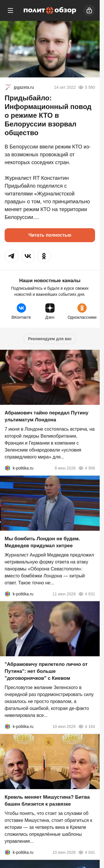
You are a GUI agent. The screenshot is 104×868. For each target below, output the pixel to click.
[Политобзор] (50, 10)
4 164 (87, 726)
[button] (12, 256)
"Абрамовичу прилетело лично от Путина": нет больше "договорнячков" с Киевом (46, 671)
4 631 (87, 594)
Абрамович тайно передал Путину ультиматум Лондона (47, 416)
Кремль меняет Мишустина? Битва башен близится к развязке (47, 801)
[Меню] (10, 10)
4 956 (87, 468)
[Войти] (89, 10)
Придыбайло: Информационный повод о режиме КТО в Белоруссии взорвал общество (48, 115)
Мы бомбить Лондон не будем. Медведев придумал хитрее (42, 542)
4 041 (87, 852)
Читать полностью (50, 235)
